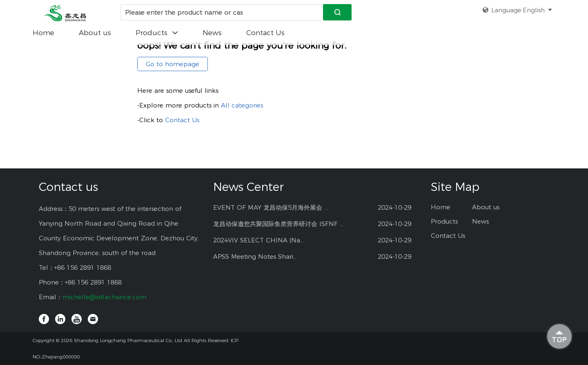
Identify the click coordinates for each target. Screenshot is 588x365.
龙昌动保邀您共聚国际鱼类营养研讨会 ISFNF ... (278, 224)
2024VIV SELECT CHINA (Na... (258, 240)
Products (157, 33)
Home (43, 33)
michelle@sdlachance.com (105, 297)
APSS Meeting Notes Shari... (255, 256)
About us (95, 33)
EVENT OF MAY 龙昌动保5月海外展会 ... (271, 207)
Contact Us (265, 33)
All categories (242, 105)
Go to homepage (173, 64)
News (212, 33)
